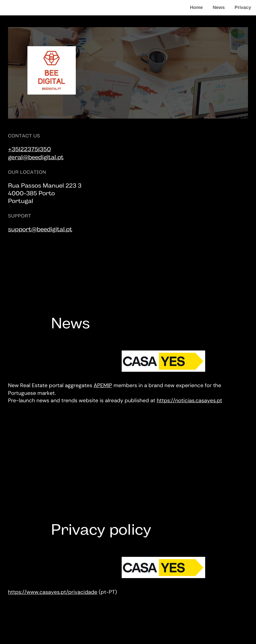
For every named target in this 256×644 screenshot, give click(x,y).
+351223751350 (29, 150)
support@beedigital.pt (40, 230)
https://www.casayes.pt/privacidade (53, 592)
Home (197, 8)
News (219, 8)
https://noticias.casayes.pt (189, 401)
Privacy (243, 8)
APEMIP (103, 386)
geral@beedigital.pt (36, 158)
